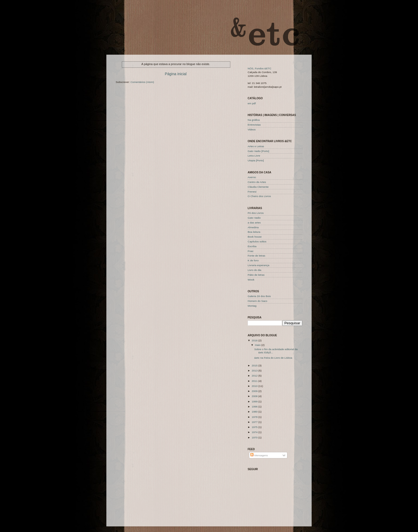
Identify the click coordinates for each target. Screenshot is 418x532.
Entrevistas (254, 125)
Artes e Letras (256, 146)
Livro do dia (254, 270)
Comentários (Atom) (142, 82)
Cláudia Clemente (258, 187)
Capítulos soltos (257, 241)
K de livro (253, 260)
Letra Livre (254, 156)
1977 (255, 422)
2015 (255, 365)
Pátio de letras (256, 275)
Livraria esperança (258, 265)
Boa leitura (254, 232)
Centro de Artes (257, 182)
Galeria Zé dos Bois (259, 296)
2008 (255, 396)
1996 (255, 407)
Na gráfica (254, 120)
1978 (255, 417)
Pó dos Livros (256, 213)
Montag (252, 306)
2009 (255, 391)
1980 (255, 412)
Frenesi (252, 192)
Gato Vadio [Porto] (258, 151)
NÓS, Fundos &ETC (260, 68)
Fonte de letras (256, 256)
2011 (255, 381)
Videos (252, 129)
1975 (255, 427)
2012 (255, 376)
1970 (255, 437)
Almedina (253, 227)
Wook (251, 280)
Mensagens (259, 455)
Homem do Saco (258, 301)
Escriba (252, 246)
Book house (255, 237)
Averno (252, 177)
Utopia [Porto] (256, 160)
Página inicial (176, 74)
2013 (255, 371)
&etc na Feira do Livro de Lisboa (273, 358)
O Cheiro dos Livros (259, 196)
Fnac (251, 251)
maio (258, 345)
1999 (255, 401)
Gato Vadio (254, 218)
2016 (255, 340)
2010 (255, 386)
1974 (255, 432)
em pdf (252, 103)
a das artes (254, 223)
